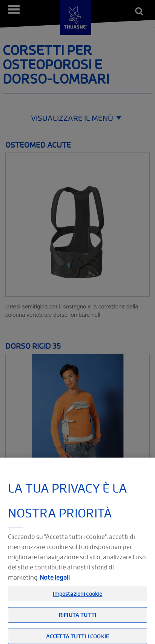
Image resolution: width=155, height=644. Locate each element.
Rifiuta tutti (77, 622)
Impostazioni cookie (78, 601)
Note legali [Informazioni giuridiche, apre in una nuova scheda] (55, 584)
